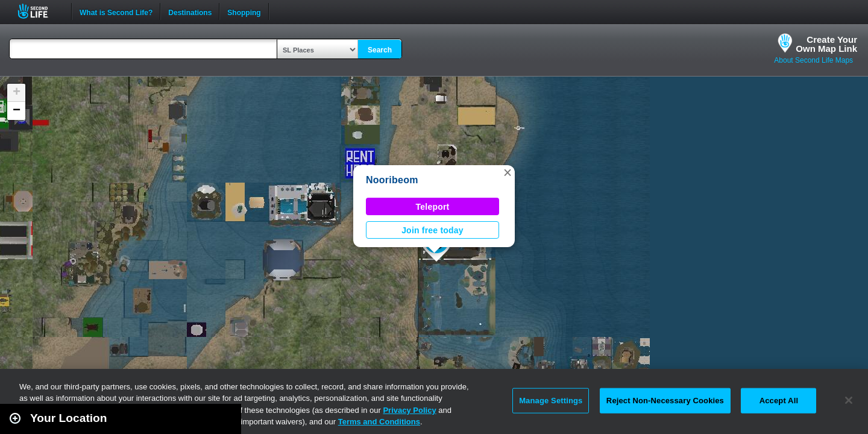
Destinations (190, 11)
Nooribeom (392, 180)
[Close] (849, 400)
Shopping (244, 11)
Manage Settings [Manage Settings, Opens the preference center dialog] (551, 401)
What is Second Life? (116, 11)
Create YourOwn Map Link (826, 44)
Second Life (39, 11)
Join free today (432, 230)
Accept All (779, 401)
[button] (508, 172)
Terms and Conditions (379, 422)
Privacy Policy (409, 410)
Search (380, 50)
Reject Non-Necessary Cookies (665, 401)
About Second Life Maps (813, 60)
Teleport (433, 207)
